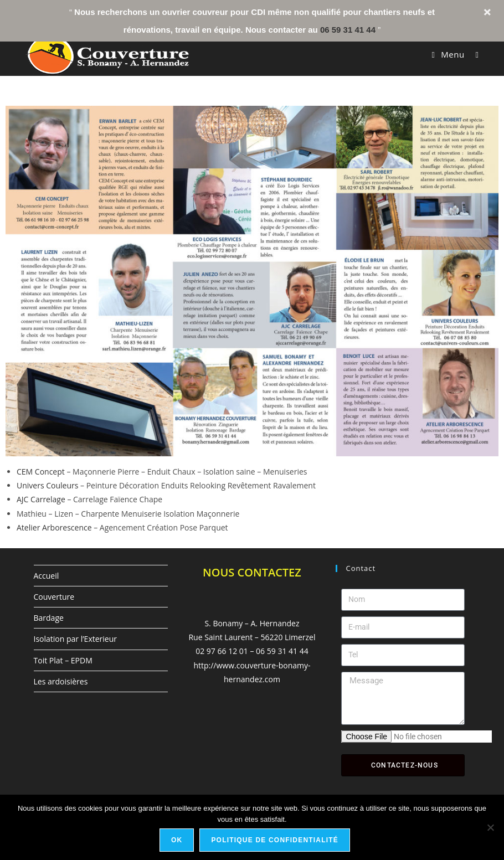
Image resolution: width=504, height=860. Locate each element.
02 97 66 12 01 (222, 651)
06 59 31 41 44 (348, 30)
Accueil (47, 576)
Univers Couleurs (47, 485)
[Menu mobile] (450, 54)
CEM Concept (41, 472)
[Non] (490, 827)
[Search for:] (473, 54)
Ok (177, 840)
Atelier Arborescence (54, 527)
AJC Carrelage (41, 499)
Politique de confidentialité (275, 840)
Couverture (54, 597)
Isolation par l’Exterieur (75, 639)
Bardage (49, 618)
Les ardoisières (61, 681)
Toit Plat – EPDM (63, 660)
